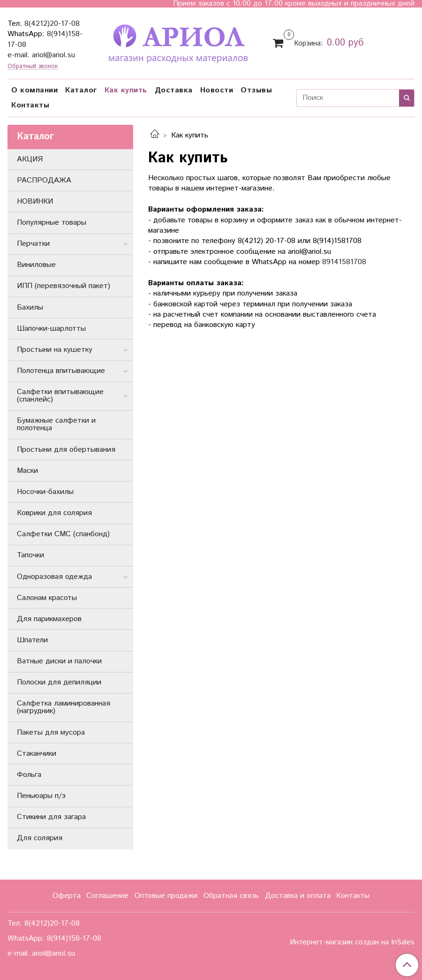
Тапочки (30, 555)
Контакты (30, 105)
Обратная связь (231, 896)
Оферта (67, 896)
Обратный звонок (33, 67)
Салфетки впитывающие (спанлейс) (60, 396)
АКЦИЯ (30, 159)
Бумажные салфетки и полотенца (56, 424)
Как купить (126, 90)
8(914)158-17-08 (74, 938)
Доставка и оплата (298, 896)
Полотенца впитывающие (61, 371)
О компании (34, 90)
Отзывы (256, 90)
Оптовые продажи (166, 896)
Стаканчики (37, 754)
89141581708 (344, 262)
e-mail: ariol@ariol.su (41, 55)
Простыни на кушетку (55, 350)
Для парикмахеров (49, 619)
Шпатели (32, 640)
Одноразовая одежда (54, 577)
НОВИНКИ (35, 201)
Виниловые (36, 265)
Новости (217, 90)
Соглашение (107, 896)
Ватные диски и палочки (59, 661)
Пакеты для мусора (51, 733)
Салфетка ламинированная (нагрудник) (64, 707)
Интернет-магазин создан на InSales (352, 942)
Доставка (174, 90)
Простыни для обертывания (66, 450)
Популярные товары (52, 223)
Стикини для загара (51, 817)
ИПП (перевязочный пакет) (64, 286)
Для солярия (40, 838)
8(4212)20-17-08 (52, 24)
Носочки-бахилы (45, 492)
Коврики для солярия (54, 513)
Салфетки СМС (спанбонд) (63, 534)
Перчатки (33, 244)
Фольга (29, 775)
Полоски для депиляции (59, 682)
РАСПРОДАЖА (44, 180)
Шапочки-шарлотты (51, 329)
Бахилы (30, 308)
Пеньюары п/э (41, 796)
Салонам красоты (47, 598)
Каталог (81, 90)
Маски (27, 471)
